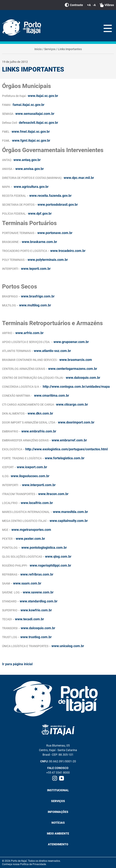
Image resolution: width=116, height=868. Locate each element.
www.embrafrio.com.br (39, 431)
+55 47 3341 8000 (58, 773)
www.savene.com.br (38, 592)
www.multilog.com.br (35, 305)
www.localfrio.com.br (37, 503)
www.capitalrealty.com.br (69, 521)
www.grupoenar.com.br (71, 342)
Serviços (50, 49)
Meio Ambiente (58, 833)
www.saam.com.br (27, 583)
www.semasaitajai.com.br (35, 114)
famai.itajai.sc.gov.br (29, 105)
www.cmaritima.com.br (52, 396)
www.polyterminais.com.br (48, 260)
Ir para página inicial (17, 664)
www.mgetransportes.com (31, 530)
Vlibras (107, 5)
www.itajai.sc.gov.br (43, 96)
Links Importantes (70, 49)
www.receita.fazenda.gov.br (50, 196)
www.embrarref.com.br (69, 440)
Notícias (58, 823)
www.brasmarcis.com (76, 360)
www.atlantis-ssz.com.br (52, 351)
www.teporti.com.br (36, 269)
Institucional (58, 790)
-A (94, 5)
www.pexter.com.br (30, 539)
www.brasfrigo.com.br (38, 296)
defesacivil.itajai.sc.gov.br (38, 123)
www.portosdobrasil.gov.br (58, 205)
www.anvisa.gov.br (30, 169)
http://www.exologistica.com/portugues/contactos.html (67, 449)
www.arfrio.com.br (29, 333)
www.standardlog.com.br (39, 601)
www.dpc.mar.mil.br (79, 178)
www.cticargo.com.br (72, 404)
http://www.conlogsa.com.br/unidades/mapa (76, 387)
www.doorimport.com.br (76, 422)
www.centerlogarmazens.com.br (73, 369)
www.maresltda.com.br (70, 512)
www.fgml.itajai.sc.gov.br (31, 141)
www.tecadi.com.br (29, 619)
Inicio (38, 49)
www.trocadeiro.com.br (68, 251)
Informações (58, 812)
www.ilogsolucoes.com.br (30, 476)
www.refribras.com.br (37, 574)
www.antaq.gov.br (27, 160)
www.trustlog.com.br (36, 637)
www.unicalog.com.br (68, 646)
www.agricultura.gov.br (31, 187)
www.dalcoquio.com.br (83, 378)
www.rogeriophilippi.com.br (50, 565)
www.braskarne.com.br (39, 242)
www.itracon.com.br (53, 494)
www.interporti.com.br (39, 485)
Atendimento (58, 844)
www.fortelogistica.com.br (65, 458)
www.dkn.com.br (40, 413)
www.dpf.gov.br (40, 214)
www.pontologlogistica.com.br (44, 548)
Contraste (74, 5)
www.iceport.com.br (32, 467)
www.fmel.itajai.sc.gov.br (31, 132)
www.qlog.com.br (58, 557)
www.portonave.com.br (55, 233)
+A (89, 5)
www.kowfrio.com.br (36, 610)
